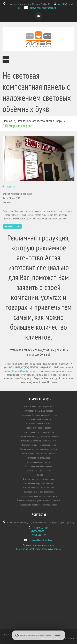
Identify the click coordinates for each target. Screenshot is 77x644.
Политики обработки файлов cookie (43, 635)
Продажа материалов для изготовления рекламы (38, 500)
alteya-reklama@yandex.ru (43, 8)
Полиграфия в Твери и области (39, 428)
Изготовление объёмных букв (39, 424)
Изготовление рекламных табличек (38, 488)
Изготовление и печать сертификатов (38, 453)
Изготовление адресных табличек (38, 483)
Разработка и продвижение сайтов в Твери (38, 505)
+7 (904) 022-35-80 (38, 535)
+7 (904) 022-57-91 (39, 531)
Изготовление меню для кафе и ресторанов (39, 436)
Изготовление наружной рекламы (39, 406)
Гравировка (38, 475)
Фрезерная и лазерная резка (38, 470)
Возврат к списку (12, 226)
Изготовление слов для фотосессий (39, 492)
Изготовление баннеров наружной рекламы (38, 415)
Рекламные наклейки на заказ (38, 466)
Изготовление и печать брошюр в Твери (39, 445)
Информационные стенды (39, 462)
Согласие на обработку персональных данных (39, 549)
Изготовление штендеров (39, 458)
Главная (7, 121)
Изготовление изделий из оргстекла (38, 479)
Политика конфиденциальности (39, 545)
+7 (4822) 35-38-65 (40, 528)
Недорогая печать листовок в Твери (39, 432)
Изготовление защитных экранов (39, 411)
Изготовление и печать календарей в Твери (39, 449)
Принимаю (58, 635)
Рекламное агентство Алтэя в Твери (40, 121)
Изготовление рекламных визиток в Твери (38, 441)
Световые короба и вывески (39, 419)
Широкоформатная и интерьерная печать (38, 496)
